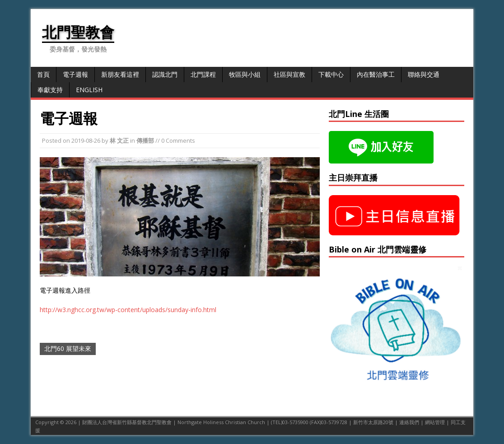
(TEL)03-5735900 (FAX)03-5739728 (309, 422)
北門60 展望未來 (68, 348)
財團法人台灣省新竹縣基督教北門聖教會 (127, 422)
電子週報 (75, 74)
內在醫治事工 (376, 74)
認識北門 (165, 74)
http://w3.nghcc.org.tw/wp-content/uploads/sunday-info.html (128, 310)
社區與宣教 (289, 74)
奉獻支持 (50, 90)
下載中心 (331, 74)
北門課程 (203, 74)
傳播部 (145, 140)
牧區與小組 (245, 74)
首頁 (43, 74)
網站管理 (435, 422)
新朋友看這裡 (120, 74)
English (89, 90)
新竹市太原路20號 (373, 422)
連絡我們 (409, 422)
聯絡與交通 (424, 74)
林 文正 (119, 140)
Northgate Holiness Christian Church (221, 422)
